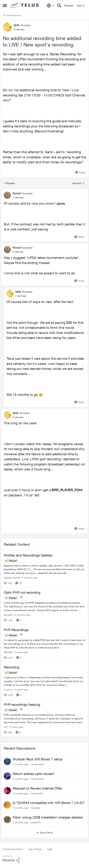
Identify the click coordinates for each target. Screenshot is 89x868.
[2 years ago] (21, 652)
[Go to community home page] (25, 6)
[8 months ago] (22, 615)
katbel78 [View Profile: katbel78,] (36, 822)
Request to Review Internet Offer (37, 788)
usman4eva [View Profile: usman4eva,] (38, 764)
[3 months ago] (20, 764)
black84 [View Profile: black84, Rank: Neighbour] (8, 615)
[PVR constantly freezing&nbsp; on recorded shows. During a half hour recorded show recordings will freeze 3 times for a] (44, 718)
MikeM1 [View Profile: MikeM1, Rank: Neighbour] (8, 652)
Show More (44, 833)
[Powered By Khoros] (44, 859)
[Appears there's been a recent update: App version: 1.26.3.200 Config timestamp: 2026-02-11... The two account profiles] (44, 569)
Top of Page (35, 849)
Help (50, 849)
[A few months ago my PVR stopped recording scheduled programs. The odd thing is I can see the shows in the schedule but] (44, 606)
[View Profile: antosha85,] (7, 791)
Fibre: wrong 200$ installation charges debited (48, 817)
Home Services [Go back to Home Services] (12, 15)
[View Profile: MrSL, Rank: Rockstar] (7, 27)
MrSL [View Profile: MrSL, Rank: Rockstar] (17, 25)
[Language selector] (50, 6)
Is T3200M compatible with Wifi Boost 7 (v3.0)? (49, 803)
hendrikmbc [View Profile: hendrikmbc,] (38, 779)
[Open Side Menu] (5, 6)
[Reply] (80, 172)
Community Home (13, 849)
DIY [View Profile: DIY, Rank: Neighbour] (6, 727)
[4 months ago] (29, 577)
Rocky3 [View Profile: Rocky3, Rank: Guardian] (17, 193)
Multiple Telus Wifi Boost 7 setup (38, 759)
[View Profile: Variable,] (7, 805)
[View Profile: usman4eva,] (7, 761)
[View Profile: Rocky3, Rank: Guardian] (7, 195)
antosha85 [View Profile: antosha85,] (37, 793)
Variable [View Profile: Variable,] (36, 808)
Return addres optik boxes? (34, 774)
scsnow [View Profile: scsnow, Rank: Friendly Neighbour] (8, 689)
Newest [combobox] (79, 183)
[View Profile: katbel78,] (7, 820)
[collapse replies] (44, 190)
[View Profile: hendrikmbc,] (7, 776)
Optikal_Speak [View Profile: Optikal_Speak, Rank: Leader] (12, 577)
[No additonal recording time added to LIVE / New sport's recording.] (18, 197)
